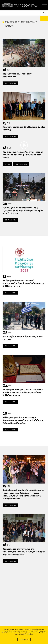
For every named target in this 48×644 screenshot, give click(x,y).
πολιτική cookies (26, 634)
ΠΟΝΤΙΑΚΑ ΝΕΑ (10, 83)
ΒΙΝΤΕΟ (7, 164)
